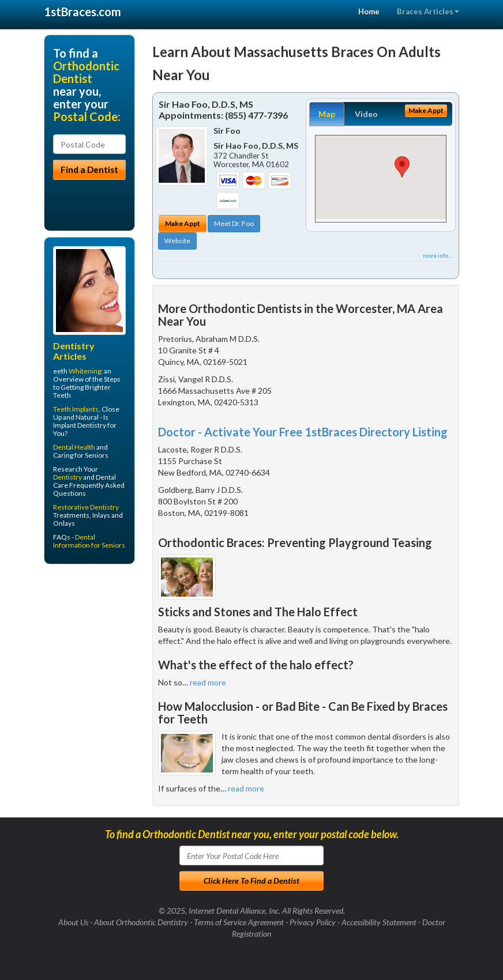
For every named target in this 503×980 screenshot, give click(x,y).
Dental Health (74, 447)
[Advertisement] (103, 662)
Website (177, 241)
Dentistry (67, 477)
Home (369, 12)
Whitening (85, 371)
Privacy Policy (313, 922)
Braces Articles (428, 12)
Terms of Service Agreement (239, 922)
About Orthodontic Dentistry (141, 922)
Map (327, 114)
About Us (73, 922)
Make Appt (183, 223)
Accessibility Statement (379, 922)
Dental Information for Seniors (89, 541)
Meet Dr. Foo (234, 223)
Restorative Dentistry (86, 507)
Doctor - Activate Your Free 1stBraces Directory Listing (303, 432)
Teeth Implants (76, 409)
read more (208, 682)
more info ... (438, 255)
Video (366, 114)
